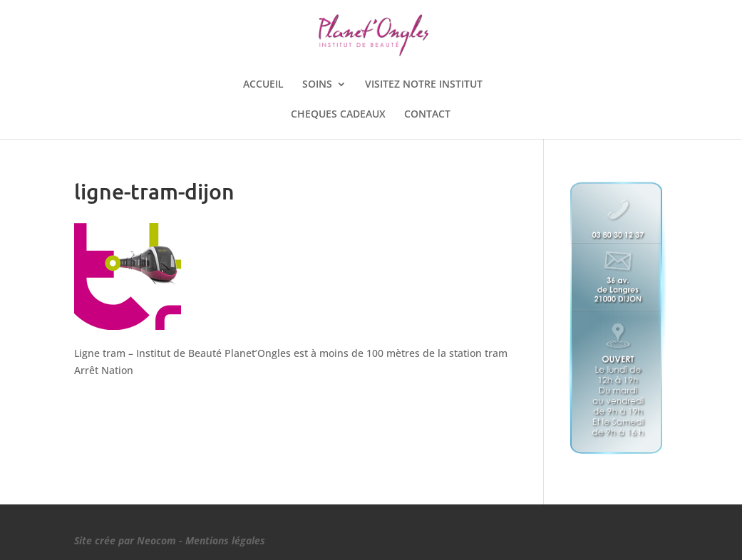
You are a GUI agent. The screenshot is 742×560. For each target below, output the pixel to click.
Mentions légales (225, 540)
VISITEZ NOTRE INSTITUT (424, 85)
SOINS (317, 85)
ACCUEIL (263, 85)
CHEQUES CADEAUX (338, 115)
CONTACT (427, 115)
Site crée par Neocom (125, 540)
